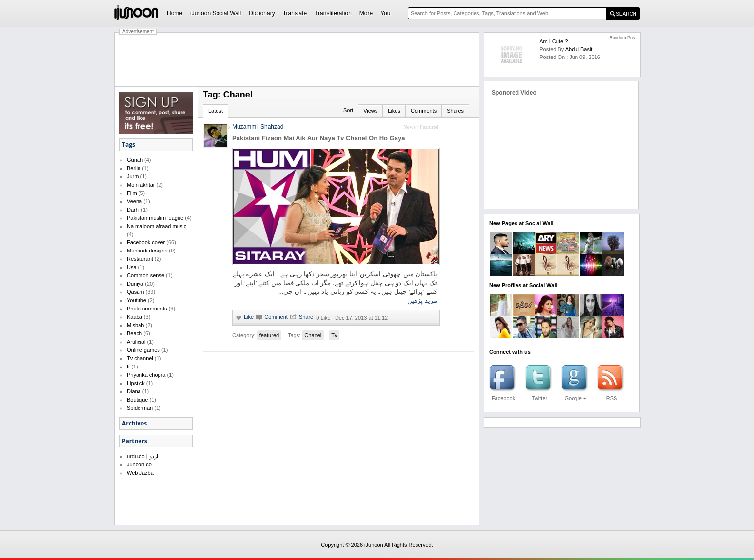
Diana (134, 391)
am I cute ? (554, 41)
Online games (143, 350)
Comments (424, 111)
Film (132, 193)
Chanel (313, 335)
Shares (455, 111)
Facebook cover (146, 242)
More (366, 13)
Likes (394, 111)
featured (269, 335)
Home (175, 13)
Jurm (133, 176)
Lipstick (136, 383)
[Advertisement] (297, 59)
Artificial (136, 342)
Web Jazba (140, 473)
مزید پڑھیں (422, 300)
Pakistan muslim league (155, 218)
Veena (134, 201)
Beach (134, 333)
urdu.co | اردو (142, 456)
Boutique (137, 400)
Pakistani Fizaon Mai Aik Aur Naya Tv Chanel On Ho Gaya (318, 138)
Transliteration (333, 13)
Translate (295, 13)
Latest (216, 111)
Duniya (135, 284)
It (128, 367)
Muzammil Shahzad (258, 127)
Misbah (135, 325)
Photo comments (147, 309)
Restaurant (140, 259)
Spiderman (140, 408)
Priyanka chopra (146, 375)
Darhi (133, 210)
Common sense (146, 275)
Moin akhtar (141, 185)
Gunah (135, 160)
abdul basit (579, 49)
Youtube (137, 300)
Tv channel (140, 358)
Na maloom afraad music (157, 226)
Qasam (135, 292)
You (385, 13)
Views (370, 111)
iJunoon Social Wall (216, 13)
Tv (334, 335)
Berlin (134, 168)
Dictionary (262, 13)
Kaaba (135, 317)
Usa (132, 267)
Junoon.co (139, 464)
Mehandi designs (147, 251)
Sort (348, 110)
